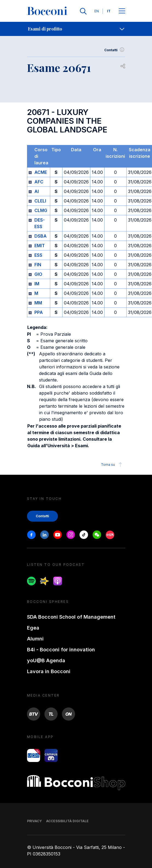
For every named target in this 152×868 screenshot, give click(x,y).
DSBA (41, 236)
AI (37, 191)
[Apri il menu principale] (122, 11)
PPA (39, 312)
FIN (38, 265)
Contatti (115, 50)
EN (97, 11)
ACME (41, 172)
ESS (38, 255)
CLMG (41, 210)
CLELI (40, 201)
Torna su (112, 465)
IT (109, 11)
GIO (38, 274)
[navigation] (76, 29)
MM (38, 303)
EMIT (40, 246)
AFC (39, 182)
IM (37, 284)
